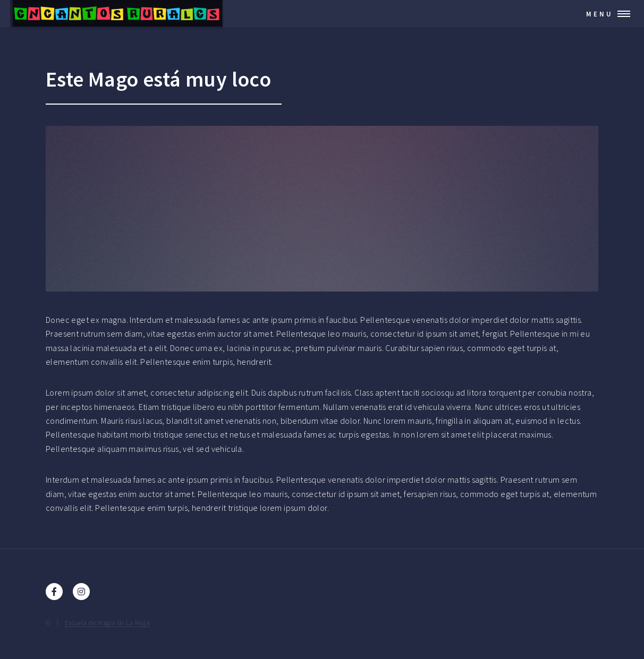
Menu (600, 14)
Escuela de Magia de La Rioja (107, 622)
